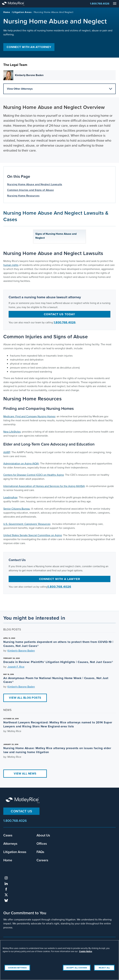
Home (7, 12)
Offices (42, 844)
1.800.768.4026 (100, 4)
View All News (25, 774)
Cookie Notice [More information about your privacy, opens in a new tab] (86, 951)
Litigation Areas (22, 12)
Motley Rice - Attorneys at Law (17, 4)
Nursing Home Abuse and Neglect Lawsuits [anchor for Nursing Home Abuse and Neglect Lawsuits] (35, 184)
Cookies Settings (17, 968)
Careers (42, 860)
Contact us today (59, 314)
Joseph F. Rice (16, 667)
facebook (6, 889)
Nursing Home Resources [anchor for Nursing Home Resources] (23, 196)
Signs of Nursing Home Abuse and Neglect (56, 236)
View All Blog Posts (25, 698)
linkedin (6, 884)
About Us (43, 835)
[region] (59, 960)
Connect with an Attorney (29, 47)
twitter (6, 895)
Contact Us (21, 811)
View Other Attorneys (59, 89)
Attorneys (10, 844)
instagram (6, 878)
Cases (8, 835)
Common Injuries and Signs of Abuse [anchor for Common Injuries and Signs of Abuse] (30, 190)
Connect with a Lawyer (60, 579)
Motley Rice (23, 800)
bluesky (6, 900)
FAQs (40, 852)
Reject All (104, 968)
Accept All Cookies (77, 968)
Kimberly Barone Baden (21, 651)
